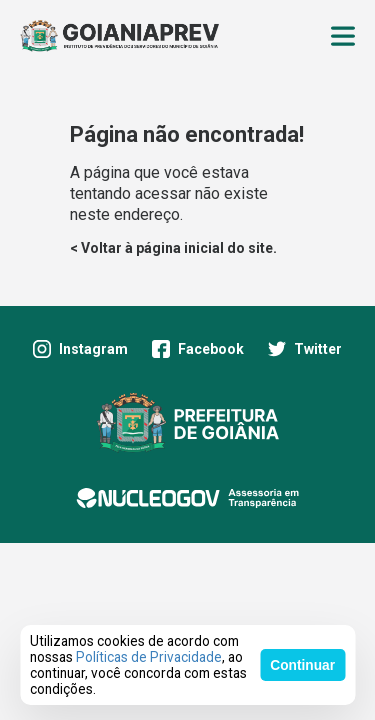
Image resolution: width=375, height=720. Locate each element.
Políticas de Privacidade (149, 657)
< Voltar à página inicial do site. (173, 248)
